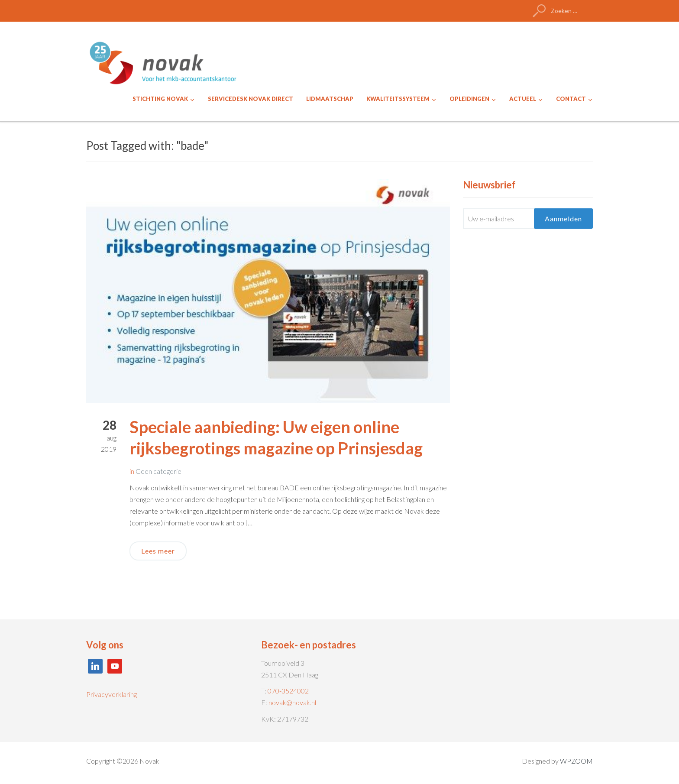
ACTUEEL (523, 99)
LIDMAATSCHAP (330, 99)
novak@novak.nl (292, 702)
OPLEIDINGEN (469, 99)
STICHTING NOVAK (160, 99)
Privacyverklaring (112, 694)
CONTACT (571, 99)
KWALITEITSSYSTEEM (398, 99)
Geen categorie (158, 471)
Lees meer (158, 551)
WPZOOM (576, 761)
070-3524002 (288, 691)
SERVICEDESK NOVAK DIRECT (251, 99)
